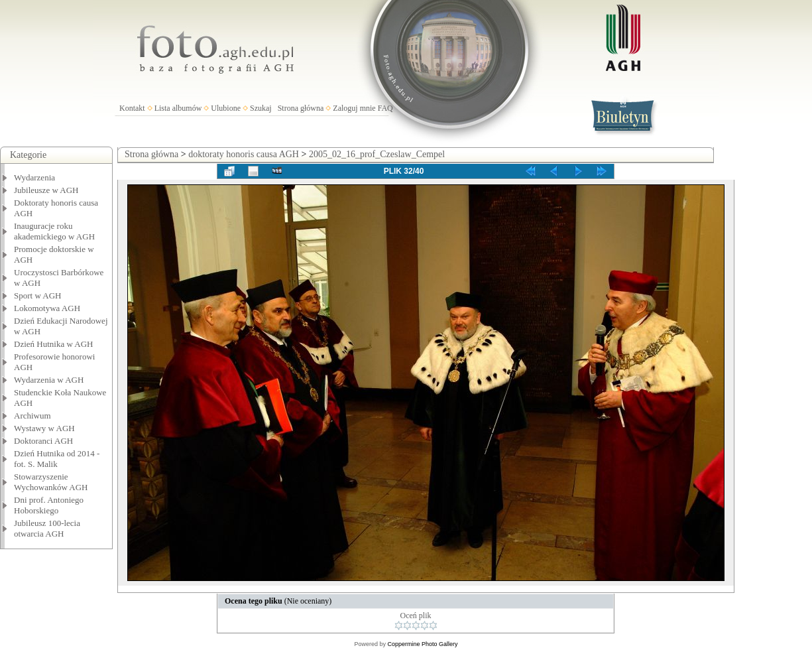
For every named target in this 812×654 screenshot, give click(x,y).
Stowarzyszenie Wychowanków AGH (51, 482)
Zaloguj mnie (354, 108)
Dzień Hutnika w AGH (54, 344)
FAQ (385, 108)
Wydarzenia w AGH (49, 380)
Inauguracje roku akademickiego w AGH (54, 231)
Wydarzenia (34, 177)
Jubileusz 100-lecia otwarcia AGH (47, 528)
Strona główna (301, 108)
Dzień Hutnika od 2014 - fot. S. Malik (57, 459)
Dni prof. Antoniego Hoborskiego (49, 505)
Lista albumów (178, 108)
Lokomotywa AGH (47, 308)
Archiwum (32, 416)
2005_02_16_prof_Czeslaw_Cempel (377, 154)
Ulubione (226, 108)
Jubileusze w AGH (46, 190)
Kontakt (132, 108)
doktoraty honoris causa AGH (244, 154)
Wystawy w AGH (44, 428)
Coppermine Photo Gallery (422, 644)
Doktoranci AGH (43, 441)
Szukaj (261, 108)
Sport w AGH (38, 295)
